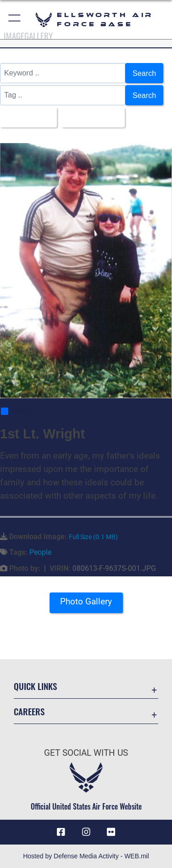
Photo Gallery (86, 601)
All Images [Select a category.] (26, 117)
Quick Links (35, 686)
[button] (15, 20)
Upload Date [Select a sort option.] (90, 117)
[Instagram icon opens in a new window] (86, 832)
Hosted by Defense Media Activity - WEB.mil (86, 856)
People (40, 552)
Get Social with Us (86, 753)
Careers (29, 711)
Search (144, 73)
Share (15, 411)
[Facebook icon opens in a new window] (61, 832)
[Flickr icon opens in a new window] (111, 832)
